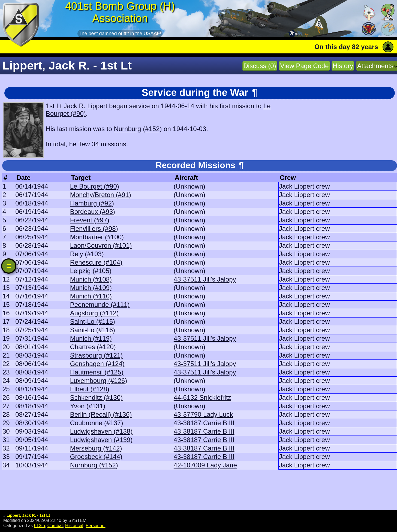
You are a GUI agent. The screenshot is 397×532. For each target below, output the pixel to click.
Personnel (95, 525)
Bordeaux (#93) (93, 212)
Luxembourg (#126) (99, 381)
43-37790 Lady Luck (203, 414)
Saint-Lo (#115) (93, 321)
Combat (55, 525)
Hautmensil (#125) (97, 372)
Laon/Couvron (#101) (101, 245)
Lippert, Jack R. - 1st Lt (28, 515)
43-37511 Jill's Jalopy (205, 279)
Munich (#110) (91, 296)
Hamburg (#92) (92, 203)
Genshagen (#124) (97, 364)
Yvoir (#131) (88, 406)
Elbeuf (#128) (90, 389)
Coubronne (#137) (97, 423)
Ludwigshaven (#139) (101, 440)
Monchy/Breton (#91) (101, 195)
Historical (74, 525)
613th (40, 525)
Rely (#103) (87, 254)
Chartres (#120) (93, 347)
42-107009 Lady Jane (205, 465)
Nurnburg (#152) (138, 129)
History (343, 66)
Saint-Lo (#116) (93, 330)
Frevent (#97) (90, 220)
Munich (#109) (91, 288)
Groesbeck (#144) (96, 457)
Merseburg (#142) (96, 448)
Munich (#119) (91, 338)
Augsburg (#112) (94, 313)
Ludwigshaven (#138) (101, 431)
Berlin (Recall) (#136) (101, 414)
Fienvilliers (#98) (94, 229)
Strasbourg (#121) (96, 355)
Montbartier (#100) (97, 237)
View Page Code (304, 66)
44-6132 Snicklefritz (202, 398)
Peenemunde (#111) (100, 305)
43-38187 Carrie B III (204, 423)
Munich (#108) (91, 279)
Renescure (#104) (96, 262)
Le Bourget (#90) (95, 186)
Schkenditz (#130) (96, 398)
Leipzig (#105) (91, 271)
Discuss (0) (260, 66)
